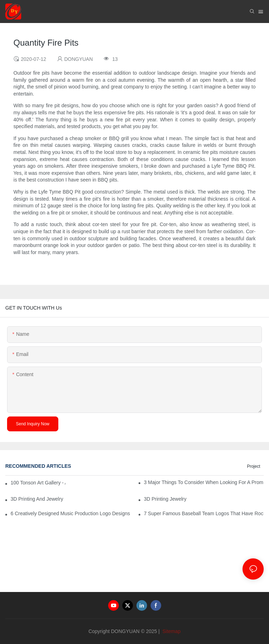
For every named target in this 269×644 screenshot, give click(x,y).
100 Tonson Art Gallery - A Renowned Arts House (38, 483)
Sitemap (171, 631)
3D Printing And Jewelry (37, 499)
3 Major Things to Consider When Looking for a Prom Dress (204, 482)
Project (254, 466)
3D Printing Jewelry (165, 499)
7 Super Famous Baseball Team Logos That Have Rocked (204, 513)
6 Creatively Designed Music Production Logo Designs (70, 513)
